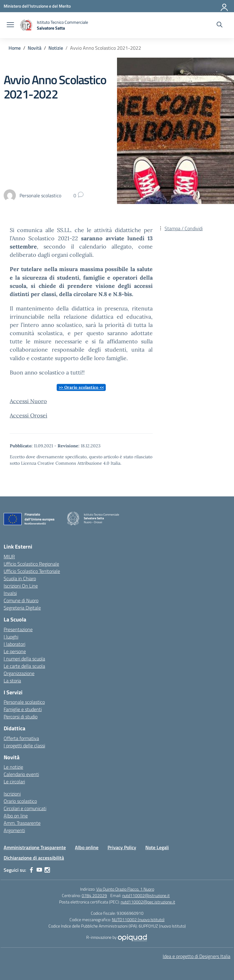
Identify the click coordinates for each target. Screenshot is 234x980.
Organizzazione (19, 673)
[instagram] (47, 870)
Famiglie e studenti (23, 709)
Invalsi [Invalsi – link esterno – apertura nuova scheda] (10, 593)
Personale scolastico (24, 702)
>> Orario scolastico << (81, 387)
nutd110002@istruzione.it (146, 895)
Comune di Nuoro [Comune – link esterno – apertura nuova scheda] (21, 600)
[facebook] (31, 870)
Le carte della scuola (24, 666)
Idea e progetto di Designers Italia (197, 956)
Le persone (15, 651)
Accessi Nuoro (28, 401)
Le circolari (14, 781)
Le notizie (13, 767)
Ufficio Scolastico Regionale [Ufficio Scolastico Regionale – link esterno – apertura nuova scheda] (31, 564)
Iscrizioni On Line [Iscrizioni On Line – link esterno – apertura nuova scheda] (21, 586)
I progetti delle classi (24, 746)
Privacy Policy (122, 847)
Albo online (87, 847)
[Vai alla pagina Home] (15, 48)
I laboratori (14, 644)
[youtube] (39, 870)
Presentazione (18, 629)
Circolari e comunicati (25, 808)
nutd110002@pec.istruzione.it (148, 902)
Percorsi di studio (21, 717)
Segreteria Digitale (22, 608)
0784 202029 (94, 895)
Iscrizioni (12, 794)
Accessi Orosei (28, 415)
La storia (12, 681)
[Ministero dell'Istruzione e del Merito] (37, 6)
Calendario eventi (21, 774)
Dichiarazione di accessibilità (34, 858)
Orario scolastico (20, 801)
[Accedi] (225, 6)
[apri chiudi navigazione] (10, 25)
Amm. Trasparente (22, 823)
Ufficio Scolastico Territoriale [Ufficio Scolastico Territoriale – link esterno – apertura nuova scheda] (32, 571)
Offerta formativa (21, 738)
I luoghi (11, 637)
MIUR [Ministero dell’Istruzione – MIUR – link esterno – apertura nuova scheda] (9, 556)
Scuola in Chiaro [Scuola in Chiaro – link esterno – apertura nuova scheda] (20, 578)
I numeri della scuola (24, 659)
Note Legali (157, 847)
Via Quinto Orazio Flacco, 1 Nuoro (125, 889)
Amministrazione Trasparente (35, 847)
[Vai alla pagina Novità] (35, 48)
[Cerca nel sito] (220, 25)
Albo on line (16, 816)
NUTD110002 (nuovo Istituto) (138, 919)
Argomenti (14, 830)
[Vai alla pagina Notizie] (56, 48)
